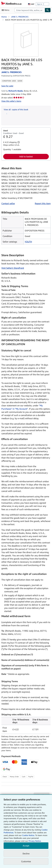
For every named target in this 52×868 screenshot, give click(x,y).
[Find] (48, 10)
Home (4, 17)
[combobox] (30, 10)
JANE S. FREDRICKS (20, 17)
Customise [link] (26, 861)
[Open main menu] (6, 10)
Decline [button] (26, 853)
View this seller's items (11, 101)
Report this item (43, 203)
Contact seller (8, 203)
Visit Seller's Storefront (13, 268)
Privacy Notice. (35, 841)
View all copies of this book (16, 109)
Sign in (39, 4)
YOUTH (28, 242)
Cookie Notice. (28, 835)
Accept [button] (26, 846)
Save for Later (7, 86)
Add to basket (26, 156)
